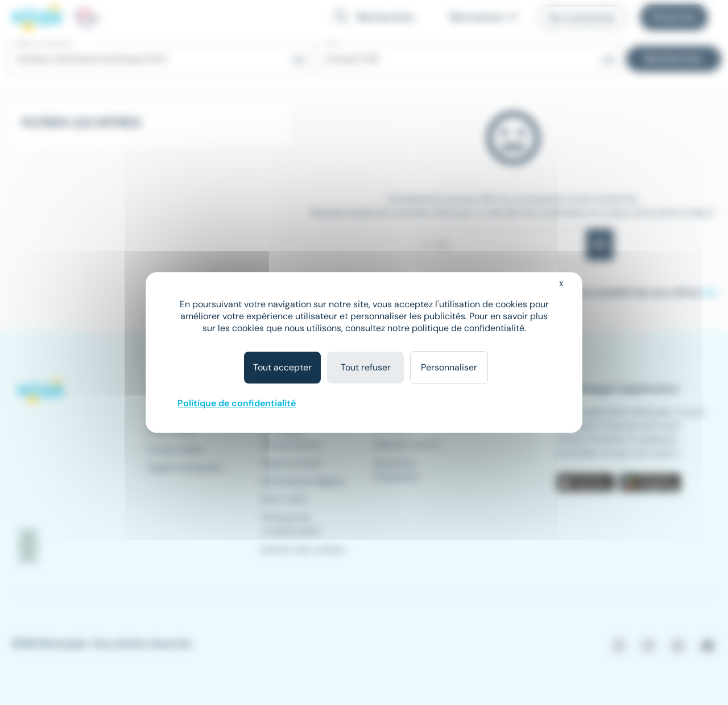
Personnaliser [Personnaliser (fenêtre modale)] (449, 367)
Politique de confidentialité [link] (237, 403)
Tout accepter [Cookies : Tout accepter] (282, 367)
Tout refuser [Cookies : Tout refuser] (366, 367)
